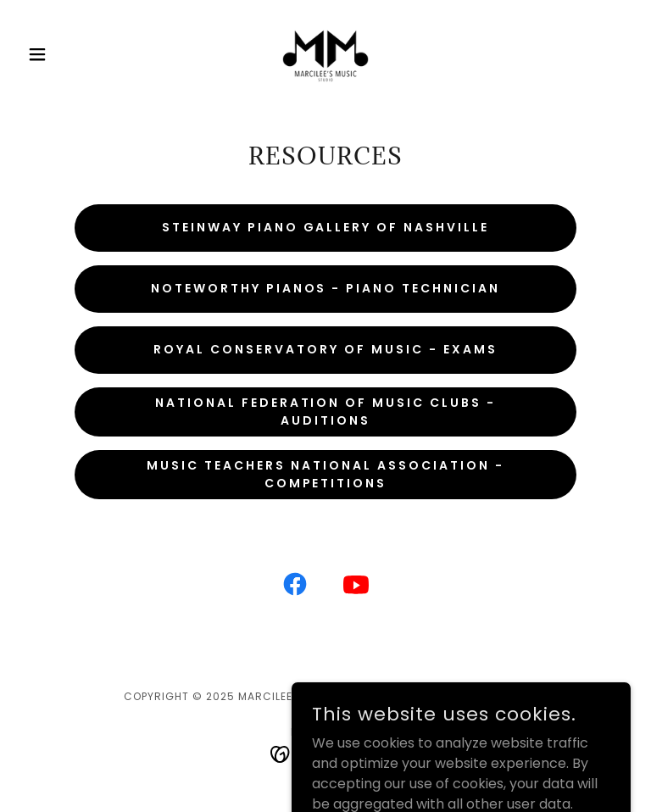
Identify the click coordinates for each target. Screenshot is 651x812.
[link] (325, 54)
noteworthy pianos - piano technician (326, 288)
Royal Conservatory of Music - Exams (325, 349)
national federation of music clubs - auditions (326, 412)
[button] (66, 54)
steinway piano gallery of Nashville (326, 227)
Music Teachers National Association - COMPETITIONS (325, 474)
